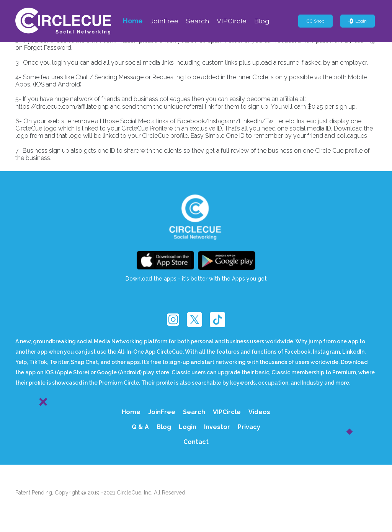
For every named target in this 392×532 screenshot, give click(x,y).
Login (188, 427)
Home (133, 21)
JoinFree (165, 21)
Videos (259, 412)
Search (198, 21)
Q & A (140, 427)
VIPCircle (232, 21)
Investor (217, 427)
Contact (196, 442)
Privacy (249, 427)
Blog (262, 21)
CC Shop (315, 21)
